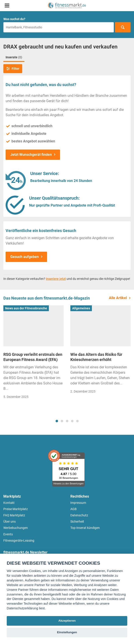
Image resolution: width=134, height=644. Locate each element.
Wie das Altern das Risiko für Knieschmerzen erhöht (96, 357)
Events (8, 534)
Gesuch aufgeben (25, 257)
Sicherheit (77, 522)
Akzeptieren (67, 621)
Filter (13, 69)
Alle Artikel (118, 298)
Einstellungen (67, 632)
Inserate (14, 57)
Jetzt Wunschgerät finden (31, 155)
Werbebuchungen (16, 528)
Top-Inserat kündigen (85, 528)
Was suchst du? (14, 19)
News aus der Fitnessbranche (26, 308)
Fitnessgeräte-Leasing (19, 541)
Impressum (78, 503)
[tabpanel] (33, 354)
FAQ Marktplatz (14, 515)
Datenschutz (79, 515)
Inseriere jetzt (56, 279)
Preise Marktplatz (16, 509)
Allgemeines (81, 308)
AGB (73, 509)
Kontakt (9, 503)
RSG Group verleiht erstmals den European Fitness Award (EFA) (33, 357)
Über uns (10, 522)
